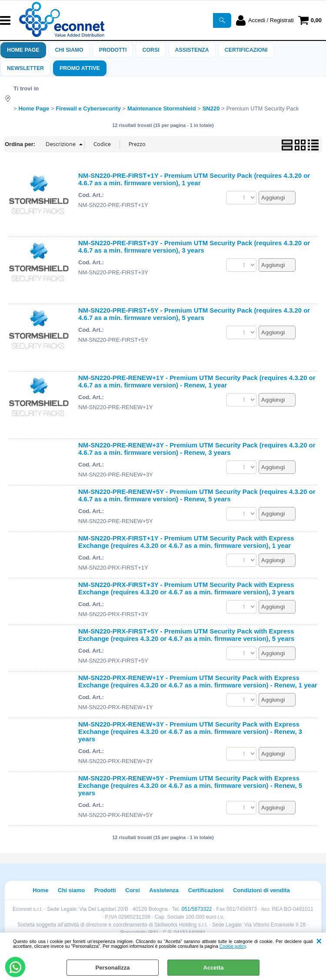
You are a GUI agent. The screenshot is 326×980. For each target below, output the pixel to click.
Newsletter (25, 68)
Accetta (214, 968)
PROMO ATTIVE (80, 68)
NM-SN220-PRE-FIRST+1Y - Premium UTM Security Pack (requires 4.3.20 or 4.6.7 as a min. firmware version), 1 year (194, 179)
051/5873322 (196, 909)
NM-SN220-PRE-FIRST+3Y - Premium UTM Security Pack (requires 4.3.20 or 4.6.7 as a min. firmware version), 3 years (194, 247)
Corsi (151, 50)
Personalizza (113, 968)
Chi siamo (69, 50)
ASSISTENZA (192, 50)
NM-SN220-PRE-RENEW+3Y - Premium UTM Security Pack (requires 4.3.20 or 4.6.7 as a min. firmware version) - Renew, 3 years (197, 449)
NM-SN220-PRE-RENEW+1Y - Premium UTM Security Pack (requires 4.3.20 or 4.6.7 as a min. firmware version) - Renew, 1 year (197, 381)
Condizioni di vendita (261, 890)
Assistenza (164, 890)
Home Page (23, 50)
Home (40, 890)
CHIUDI (319, 941)
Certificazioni (246, 50)
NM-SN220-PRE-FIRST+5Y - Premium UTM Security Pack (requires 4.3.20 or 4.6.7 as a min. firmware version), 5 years (194, 314)
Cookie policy (233, 946)
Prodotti (113, 50)
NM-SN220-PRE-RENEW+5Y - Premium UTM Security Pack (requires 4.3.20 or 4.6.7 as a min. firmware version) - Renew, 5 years (197, 495)
